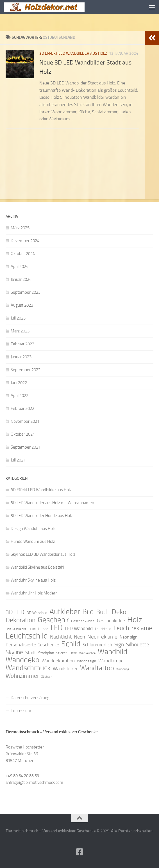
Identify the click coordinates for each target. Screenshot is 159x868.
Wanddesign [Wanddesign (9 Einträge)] (87, 661)
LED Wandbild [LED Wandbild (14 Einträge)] (79, 628)
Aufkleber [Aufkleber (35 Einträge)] (65, 612)
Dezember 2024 (25, 241)
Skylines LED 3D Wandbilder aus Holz (43, 554)
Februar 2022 (22, 408)
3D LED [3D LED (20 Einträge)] (15, 612)
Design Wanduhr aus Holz (33, 529)
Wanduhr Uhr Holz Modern (34, 593)
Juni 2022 (19, 383)
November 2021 (25, 421)
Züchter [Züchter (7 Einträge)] (46, 677)
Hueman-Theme (111, 839)
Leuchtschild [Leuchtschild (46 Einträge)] (27, 636)
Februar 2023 (22, 344)
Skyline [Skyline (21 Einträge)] (14, 652)
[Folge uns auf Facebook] (79, 852)
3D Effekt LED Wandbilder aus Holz (73, 53)
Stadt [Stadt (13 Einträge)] (31, 653)
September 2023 (26, 292)
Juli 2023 (18, 318)
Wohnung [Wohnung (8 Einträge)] (123, 669)
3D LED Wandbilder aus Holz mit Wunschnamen (52, 503)
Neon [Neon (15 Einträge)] (79, 637)
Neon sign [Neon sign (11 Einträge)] (129, 637)
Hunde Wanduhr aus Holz (33, 541)
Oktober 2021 (23, 434)
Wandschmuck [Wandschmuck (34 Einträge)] (28, 668)
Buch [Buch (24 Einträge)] (103, 612)
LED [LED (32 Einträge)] (57, 628)
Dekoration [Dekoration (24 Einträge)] (21, 620)
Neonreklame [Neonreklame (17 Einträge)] (102, 637)
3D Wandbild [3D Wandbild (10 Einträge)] (37, 613)
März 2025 (20, 228)
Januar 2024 (21, 279)
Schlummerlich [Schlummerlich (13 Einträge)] (97, 645)
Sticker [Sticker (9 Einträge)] (62, 653)
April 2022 (20, 396)
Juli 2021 (18, 460)
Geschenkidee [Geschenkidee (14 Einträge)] (111, 621)
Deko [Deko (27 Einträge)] (119, 612)
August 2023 (22, 305)
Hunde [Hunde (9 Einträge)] (43, 629)
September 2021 (26, 447)
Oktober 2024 (23, 254)
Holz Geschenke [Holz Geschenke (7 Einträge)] (16, 629)
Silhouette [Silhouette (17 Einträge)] (138, 645)
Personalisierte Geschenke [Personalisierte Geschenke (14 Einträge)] (32, 645)
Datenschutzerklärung (30, 698)
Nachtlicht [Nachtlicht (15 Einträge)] (61, 637)
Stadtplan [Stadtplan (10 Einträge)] (46, 653)
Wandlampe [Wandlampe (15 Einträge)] (111, 661)
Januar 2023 (21, 357)
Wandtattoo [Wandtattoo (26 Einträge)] (97, 668)
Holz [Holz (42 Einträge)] (135, 620)
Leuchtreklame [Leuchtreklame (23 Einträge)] (133, 628)
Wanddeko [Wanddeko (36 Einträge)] (22, 660)
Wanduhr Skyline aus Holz (33, 580)
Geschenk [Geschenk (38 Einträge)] (53, 620)
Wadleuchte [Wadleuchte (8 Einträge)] (87, 653)
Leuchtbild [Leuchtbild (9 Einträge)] (103, 629)
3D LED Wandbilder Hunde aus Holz (42, 516)
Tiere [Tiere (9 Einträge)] (73, 653)
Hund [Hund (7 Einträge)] (32, 629)
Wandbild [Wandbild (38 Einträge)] (113, 652)
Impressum (21, 711)
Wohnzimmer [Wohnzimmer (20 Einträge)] (22, 676)
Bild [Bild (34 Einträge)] (88, 612)
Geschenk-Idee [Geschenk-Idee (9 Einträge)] (83, 621)
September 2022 (26, 370)
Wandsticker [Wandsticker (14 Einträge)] (65, 669)
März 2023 (20, 331)
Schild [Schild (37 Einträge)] (71, 644)
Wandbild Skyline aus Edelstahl (37, 567)
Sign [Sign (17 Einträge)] (119, 645)
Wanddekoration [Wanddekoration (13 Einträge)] (58, 661)
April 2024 (20, 267)
